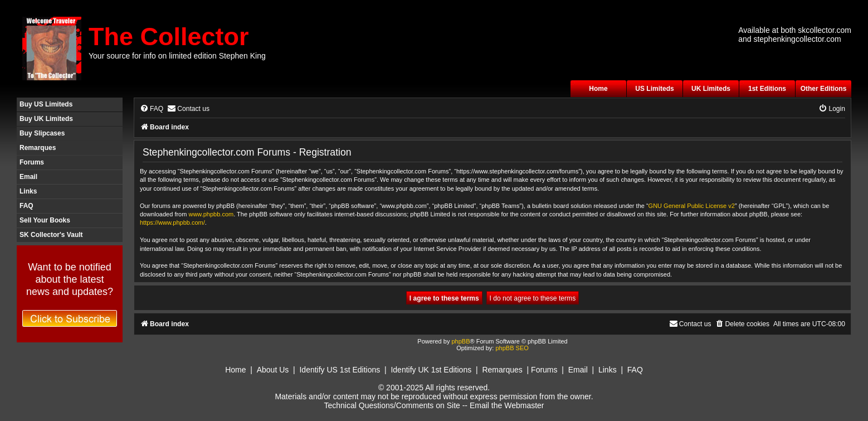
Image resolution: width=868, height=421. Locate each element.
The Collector (169, 37)
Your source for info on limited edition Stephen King (177, 56)
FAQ (26, 206)
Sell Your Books (45, 220)
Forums (32, 162)
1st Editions (767, 89)
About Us (273, 370)
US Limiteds (654, 89)
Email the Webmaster (507, 405)
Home (598, 89)
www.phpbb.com (211, 214)
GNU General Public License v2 (692, 206)
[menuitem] (152, 109)
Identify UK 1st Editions (431, 370)
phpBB (460, 341)
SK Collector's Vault (51, 235)
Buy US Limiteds (46, 104)
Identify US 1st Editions (340, 370)
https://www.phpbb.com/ (172, 222)
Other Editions (824, 89)
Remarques (38, 148)
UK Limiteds (711, 89)
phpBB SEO (512, 348)
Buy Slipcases (42, 133)
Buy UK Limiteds (46, 119)
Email (28, 177)
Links (28, 191)
